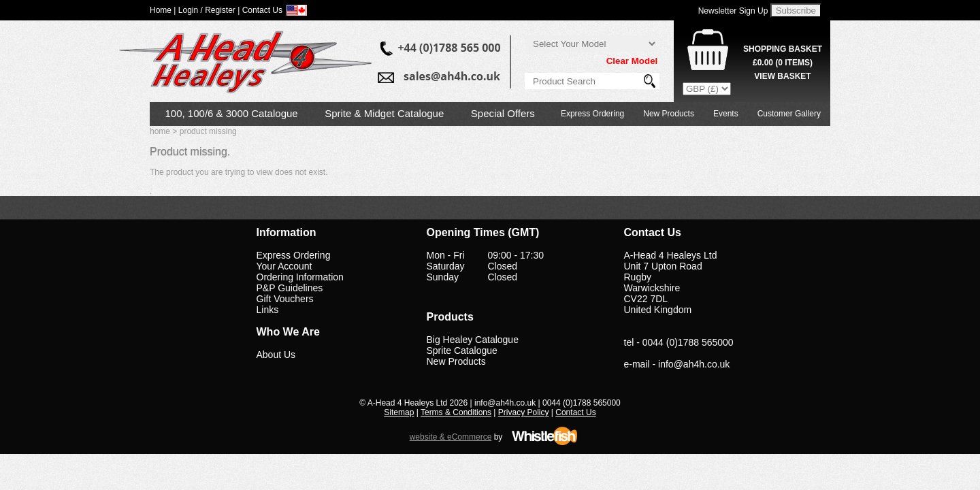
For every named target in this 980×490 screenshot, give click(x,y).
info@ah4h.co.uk (694, 364)
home (160, 131)
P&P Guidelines (290, 288)
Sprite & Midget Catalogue (384, 113)
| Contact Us (260, 10)
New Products (669, 114)
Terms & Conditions (456, 412)
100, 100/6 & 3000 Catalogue (232, 113)
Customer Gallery (789, 114)
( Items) (783, 63)
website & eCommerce (451, 437)
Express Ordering (592, 114)
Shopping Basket (783, 49)
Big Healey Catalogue (473, 340)
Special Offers (503, 113)
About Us (276, 355)
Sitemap (399, 412)
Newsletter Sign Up (733, 11)
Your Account (284, 266)
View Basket (782, 76)
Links (268, 310)
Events (726, 114)
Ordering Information (300, 277)
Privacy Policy (524, 412)
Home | (163, 10)
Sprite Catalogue (462, 350)
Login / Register (207, 10)
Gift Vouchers (285, 299)
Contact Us (575, 412)
